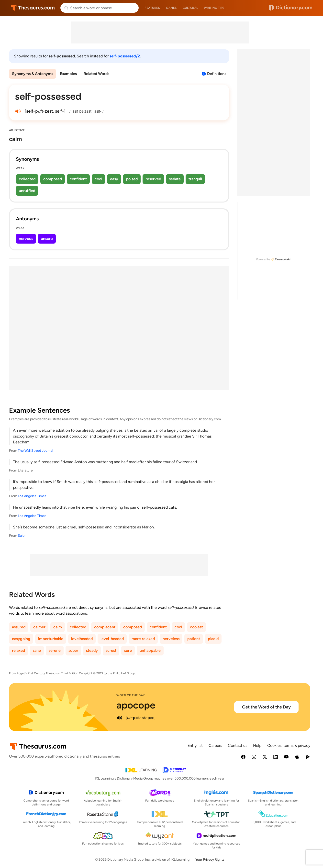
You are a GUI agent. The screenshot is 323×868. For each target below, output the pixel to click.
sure (128, 650)
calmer (39, 627)
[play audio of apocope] (119, 718)
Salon (22, 536)
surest (111, 650)
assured (19, 627)
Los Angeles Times (32, 496)
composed (53, 179)
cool (98, 179)
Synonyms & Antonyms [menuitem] (33, 74)
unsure (47, 239)
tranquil (195, 179)
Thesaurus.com (33, 8)
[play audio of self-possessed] (18, 111)
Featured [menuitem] (152, 8)
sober (73, 650)
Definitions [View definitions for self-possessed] (217, 74)
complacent (105, 627)
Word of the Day (131, 695)
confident (78, 179)
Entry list (195, 745)
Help (257, 745)
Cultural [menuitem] (190, 8)
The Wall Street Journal (35, 451)
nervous (26, 239)
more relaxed (143, 639)
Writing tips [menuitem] (214, 8)
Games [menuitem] (171, 8)
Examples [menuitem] (68, 74)
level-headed (112, 639)
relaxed (18, 650)
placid (213, 639)
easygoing (21, 639)
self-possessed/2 (125, 56)
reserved (153, 179)
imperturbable (51, 639)
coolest (196, 627)
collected (27, 179)
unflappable (150, 650)
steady (92, 650)
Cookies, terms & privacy (289, 745)
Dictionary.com (290, 8)
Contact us (238, 745)
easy (114, 179)
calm (58, 627)
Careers (215, 745)
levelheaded (82, 639)
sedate (175, 179)
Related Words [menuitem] (96, 74)
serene (55, 650)
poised (132, 179)
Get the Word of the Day (266, 707)
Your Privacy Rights (210, 860)
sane (37, 650)
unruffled (27, 191)
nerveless (171, 639)
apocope (136, 705)
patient (194, 639)
